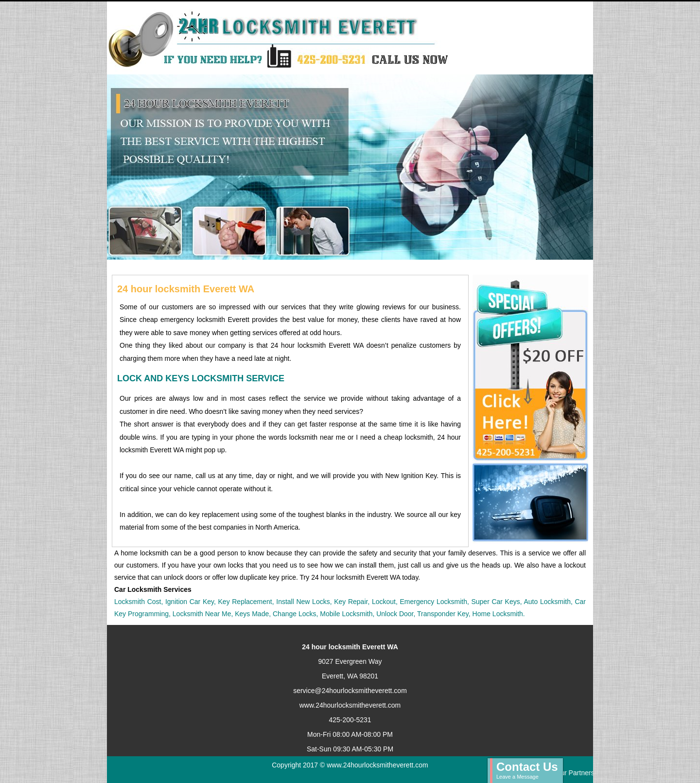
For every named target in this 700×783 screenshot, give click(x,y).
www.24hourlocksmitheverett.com (350, 705)
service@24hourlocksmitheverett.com (350, 691)
